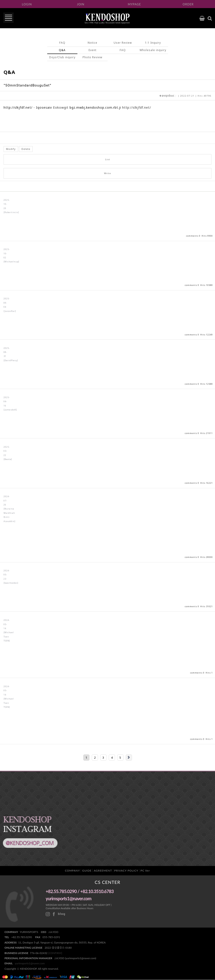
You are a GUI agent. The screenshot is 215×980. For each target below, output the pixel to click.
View (107, 216)
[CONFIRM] (55, 953)
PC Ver (145, 871)
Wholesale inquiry (153, 50)
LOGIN (27, 4)
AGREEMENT (103, 871)
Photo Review (92, 57)
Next (129, 758)
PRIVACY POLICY (126, 871)
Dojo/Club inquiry (62, 57)
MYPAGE (134, 4)
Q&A (62, 50)
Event (93, 50)
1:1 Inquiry (153, 43)
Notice (93, 43)
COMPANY (72, 871)
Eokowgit (61, 108)
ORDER (188, 4)
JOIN (81, 4)
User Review (123, 43)
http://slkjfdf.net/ (137, 108)
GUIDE (87, 871)
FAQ (62, 43)
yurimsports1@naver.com (30, 964)
